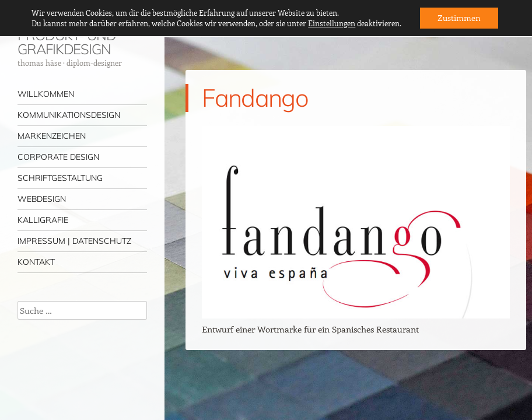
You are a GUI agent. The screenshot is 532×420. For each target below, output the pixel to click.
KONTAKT (36, 262)
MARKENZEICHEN (52, 136)
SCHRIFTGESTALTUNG (60, 178)
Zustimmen (459, 18)
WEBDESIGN (42, 199)
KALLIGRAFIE (43, 220)
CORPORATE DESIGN (58, 157)
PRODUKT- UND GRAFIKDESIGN (67, 42)
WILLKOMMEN (46, 94)
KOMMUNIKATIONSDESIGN (69, 115)
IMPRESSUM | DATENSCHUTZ (74, 241)
